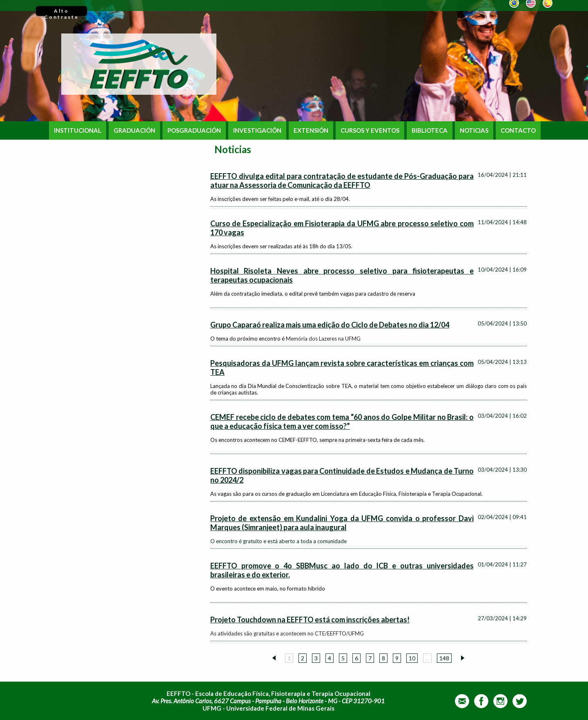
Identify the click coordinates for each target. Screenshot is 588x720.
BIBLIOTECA (430, 130)
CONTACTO (518, 130)
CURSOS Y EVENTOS (370, 130)
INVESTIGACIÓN (257, 130)
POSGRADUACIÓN (194, 130)
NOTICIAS (474, 130)
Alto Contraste (61, 12)
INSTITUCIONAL (78, 130)
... (427, 658)
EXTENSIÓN (311, 130)
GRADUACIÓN (134, 130)
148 (444, 658)
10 (412, 658)
